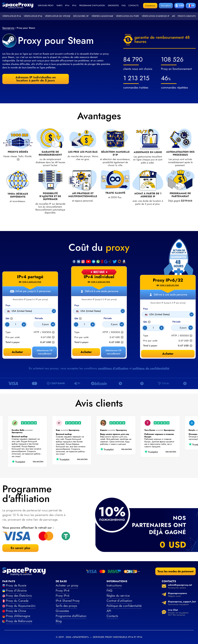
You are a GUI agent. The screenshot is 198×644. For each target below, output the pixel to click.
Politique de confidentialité (124, 606)
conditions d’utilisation (113, 368)
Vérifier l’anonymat (102, 16)
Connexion (150, 6)
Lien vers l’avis (36, 461)
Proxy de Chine (16, 611)
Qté (78, 319)
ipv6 (74, 5)
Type (77, 332)
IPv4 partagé (30, 277)
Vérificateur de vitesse (58, 16)
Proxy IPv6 (63, 596)
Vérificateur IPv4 (12, 16)
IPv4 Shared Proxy (68, 601)
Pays (77, 305)
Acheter (86, 352)
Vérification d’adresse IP (155, 16)
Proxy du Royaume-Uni (21, 606)
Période (108, 318)
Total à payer (81, 342)
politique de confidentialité (151, 368)
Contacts (133, 5)
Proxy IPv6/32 (168, 280)
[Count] (84, 324)
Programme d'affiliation (92, 5)
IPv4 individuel (99, 277)
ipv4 (67, 5)
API (173, 16)
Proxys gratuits (187, 16)
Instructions (114, 585)
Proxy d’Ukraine (16, 591)
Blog (59, 621)
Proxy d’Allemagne (18, 616)
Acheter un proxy (67, 585)
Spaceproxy (8, 28)
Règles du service (118, 596)
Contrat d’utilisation (119, 601)
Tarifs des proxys (66, 606)
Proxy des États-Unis (19, 596)
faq (124, 5)
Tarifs (59, 5)
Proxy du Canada (17, 601)
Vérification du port (127, 16)
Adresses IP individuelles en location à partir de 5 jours (36, 79)
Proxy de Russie (16, 585)
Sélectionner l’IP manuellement (113, 352)
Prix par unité (81, 337)
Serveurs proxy (46, 5)
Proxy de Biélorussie (19, 621)
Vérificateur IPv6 (33, 16)
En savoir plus (20, 548)
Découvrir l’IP (81, 16)
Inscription (166, 6)
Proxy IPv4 (63, 591)
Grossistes (113, 5)
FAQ (109, 591)
